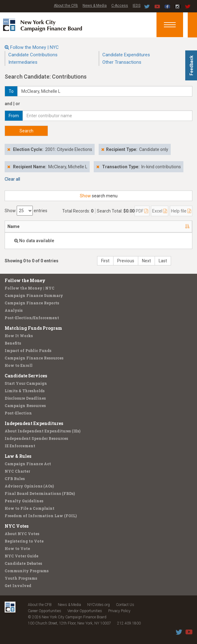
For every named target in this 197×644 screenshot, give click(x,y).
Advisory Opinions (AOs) (29, 486)
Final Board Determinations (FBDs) (40, 493)
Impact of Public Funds (28, 350)
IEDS (137, 6)
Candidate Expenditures (126, 55)
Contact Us (125, 605)
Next (146, 261)
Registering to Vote (24, 541)
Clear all (12, 179)
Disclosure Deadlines (25, 398)
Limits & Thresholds (25, 391)
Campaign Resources (25, 406)
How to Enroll (19, 365)
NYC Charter (17, 471)
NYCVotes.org (99, 605)
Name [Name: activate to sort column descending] (13, 226)
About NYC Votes (22, 534)
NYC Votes (17, 526)
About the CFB (66, 6)
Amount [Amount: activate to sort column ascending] (174, 226)
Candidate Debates (23, 563)
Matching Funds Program (33, 328)
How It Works (19, 336)
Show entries (26, 211)
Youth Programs (21, 578)
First (105, 261)
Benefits (13, 343)
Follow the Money (25, 280)
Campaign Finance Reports (32, 303)
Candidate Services (26, 376)
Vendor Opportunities (85, 611)
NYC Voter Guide (21, 556)
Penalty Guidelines (24, 501)
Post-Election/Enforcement (32, 318)
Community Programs (27, 571)
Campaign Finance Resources (34, 358)
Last (163, 261)
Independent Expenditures (34, 423)
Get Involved (18, 586)
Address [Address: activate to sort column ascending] (43, 226)
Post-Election (18, 413)
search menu (99, 196)
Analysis (14, 310)
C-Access (120, 6)
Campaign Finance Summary (34, 295)
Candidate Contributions (33, 55)
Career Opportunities (45, 611)
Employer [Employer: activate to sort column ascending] (113, 226)
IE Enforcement (20, 446)
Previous (126, 261)
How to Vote (17, 548)
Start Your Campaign (26, 383)
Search (26, 131)
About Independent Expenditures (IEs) (43, 431)
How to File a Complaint (30, 508)
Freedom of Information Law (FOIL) (41, 516)
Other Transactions (122, 62)
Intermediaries (23, 62)
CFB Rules (15, 479)
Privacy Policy (119, 611)
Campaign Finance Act (28, 464)
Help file (181, 211)
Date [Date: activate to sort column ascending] (143, 226)
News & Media (95, 6)
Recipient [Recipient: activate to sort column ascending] (77, 226)
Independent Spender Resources (36, 438)
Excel (160, 211)
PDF (142, 211)
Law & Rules (18, 456)
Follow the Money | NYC (34, 47)
